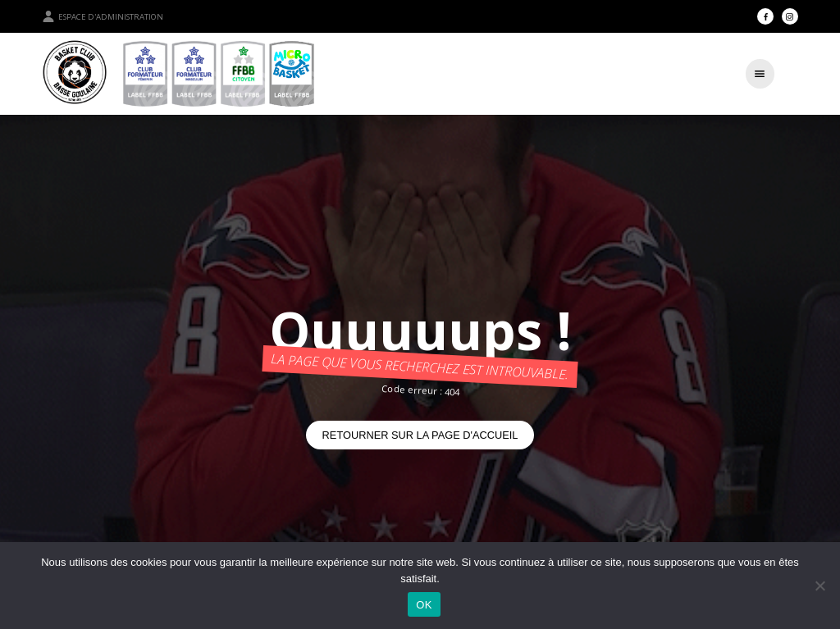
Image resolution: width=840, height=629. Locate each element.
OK (424, 605)
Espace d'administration (103, 16)
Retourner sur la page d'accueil (420, 435)
